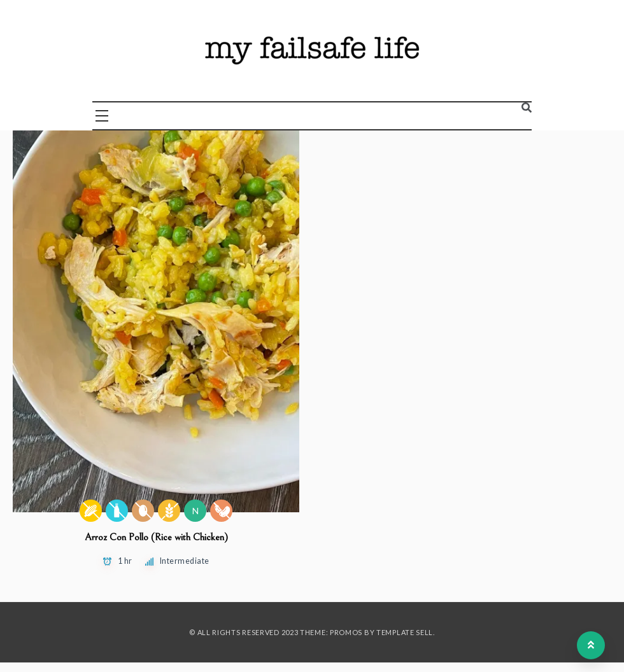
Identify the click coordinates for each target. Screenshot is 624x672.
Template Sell (405, 632)
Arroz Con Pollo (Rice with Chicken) (156, 537)
